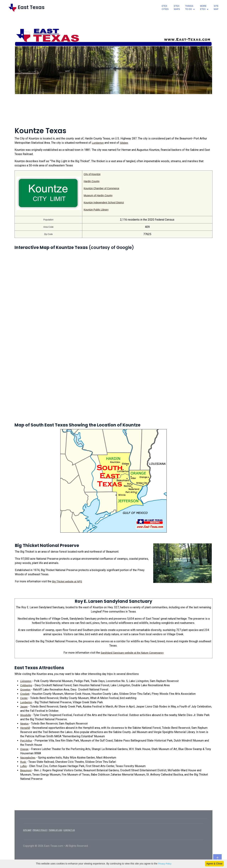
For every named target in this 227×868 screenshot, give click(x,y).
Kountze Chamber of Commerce (102, 188)
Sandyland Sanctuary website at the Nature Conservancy (132, 653)
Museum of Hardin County (98, 195)
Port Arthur (26, 741)
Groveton (25, 690)
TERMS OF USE (55, 830)
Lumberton (98, 143)
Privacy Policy (165, 864)
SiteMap (216, 8)
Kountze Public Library (96, 210)
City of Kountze (92, 174)
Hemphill (25, 728)
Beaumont (26, 770)
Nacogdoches (28, 758)
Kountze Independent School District (104, 203)
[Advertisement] (113, 113)
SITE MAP (27, 830)
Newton (24, 724)
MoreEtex (203, 8)
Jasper (24, 707)
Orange (24, 749)
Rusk (23, 762)
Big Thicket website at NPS (67, 582)
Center (24, 698)
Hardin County (92, 181)
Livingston (26, 681)
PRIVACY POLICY (40, 830)
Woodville (26, 715)
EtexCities (165, 8)
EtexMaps (177, 8)
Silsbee (124, 143)
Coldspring (26, 685)
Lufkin (23, 766)
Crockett (25, 694)
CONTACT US (69, 830)
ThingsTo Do (189, 8)
